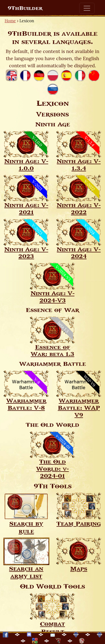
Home (10, 21)
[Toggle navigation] (87, 8)
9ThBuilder (25, 8)
